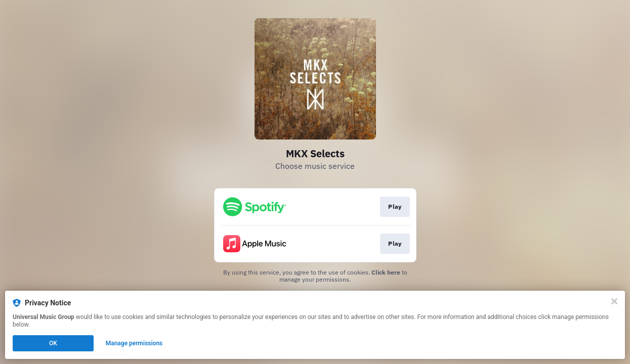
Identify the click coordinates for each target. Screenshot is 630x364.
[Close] (614, 301)
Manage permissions (134, 343)
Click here (386, 272)
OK (53, 343)
